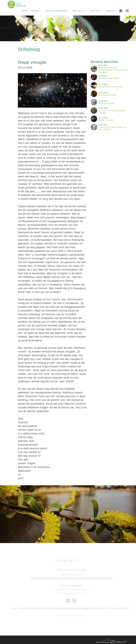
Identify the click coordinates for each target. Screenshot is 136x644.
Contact (111, 11)
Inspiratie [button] (79, 11)
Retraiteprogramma (57, 11)
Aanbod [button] (36, 11)
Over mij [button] (96, 11)
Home (24, 11)
